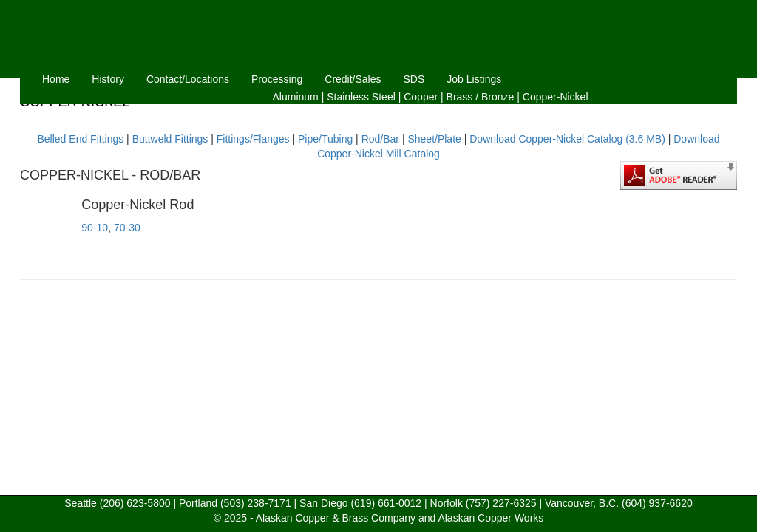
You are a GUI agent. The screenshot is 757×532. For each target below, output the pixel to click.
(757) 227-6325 (501, 503)
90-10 (95, 228)
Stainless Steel (361, 97)
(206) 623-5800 (135, 503)
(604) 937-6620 (657, 503)
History (108, 79)
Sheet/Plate (434, 139)
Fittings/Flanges (253, 139)
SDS (414, 79)
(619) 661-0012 (386, 503)
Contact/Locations (188, 79)
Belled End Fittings (80, 139)
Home (56, 79)
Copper (421, 97)
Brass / (463, 97)
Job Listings (474, 79)
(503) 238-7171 (256, 503)
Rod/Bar (380, 139)
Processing (277, 79)
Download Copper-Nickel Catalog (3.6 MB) (567, 139)
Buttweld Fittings (170, 139)
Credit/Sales (353, 79)
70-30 (127, 228)
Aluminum (296, 97)
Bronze (498, 97)
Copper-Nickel (556, 97)
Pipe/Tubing (325, 139)
